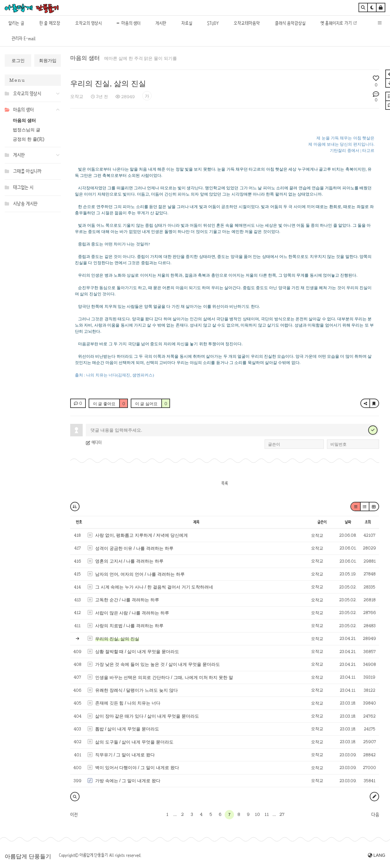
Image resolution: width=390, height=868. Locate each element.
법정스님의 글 (27, 130)
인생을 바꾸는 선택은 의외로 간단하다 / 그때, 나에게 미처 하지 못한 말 (164, 677)
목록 (225, 483)
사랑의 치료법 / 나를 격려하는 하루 (129, 626)
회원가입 (48, 61)
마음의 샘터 (24, 120)
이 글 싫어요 (152, 404)
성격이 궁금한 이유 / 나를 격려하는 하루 (134, 548)
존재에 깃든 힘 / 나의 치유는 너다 (128, 703)
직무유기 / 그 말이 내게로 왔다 (125, 755)
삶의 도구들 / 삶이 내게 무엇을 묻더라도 (134, 742)
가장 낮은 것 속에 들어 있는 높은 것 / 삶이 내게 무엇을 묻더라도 (158, 664)
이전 (74, 815)
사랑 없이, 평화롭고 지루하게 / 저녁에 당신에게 (141, 535)
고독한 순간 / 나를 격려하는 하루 (127, 600)
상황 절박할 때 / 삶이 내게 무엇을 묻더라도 (137, 652)
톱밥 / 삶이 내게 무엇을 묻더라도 (127, 729)
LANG (377, 855)
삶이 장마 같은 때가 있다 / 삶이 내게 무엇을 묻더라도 (147, 716)
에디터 (94, 442)
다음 (375, 815)
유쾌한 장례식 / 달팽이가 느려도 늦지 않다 (136, 690)
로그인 (18, 61)
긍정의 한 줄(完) (29, 139)
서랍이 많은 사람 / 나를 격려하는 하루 (132, 613)
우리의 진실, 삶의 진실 (108, 83)
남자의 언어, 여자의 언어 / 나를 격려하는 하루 (140, 574)
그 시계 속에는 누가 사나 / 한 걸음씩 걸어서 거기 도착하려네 (154, 587)
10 (257, 814)
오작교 (77, 96)
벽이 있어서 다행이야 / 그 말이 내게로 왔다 (137, 768)
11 (267, 814)
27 (282, 814)
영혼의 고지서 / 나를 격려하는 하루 (129, 561)
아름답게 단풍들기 (28, 856)
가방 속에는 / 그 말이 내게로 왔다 (128, 781)
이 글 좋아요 (110, 404)
